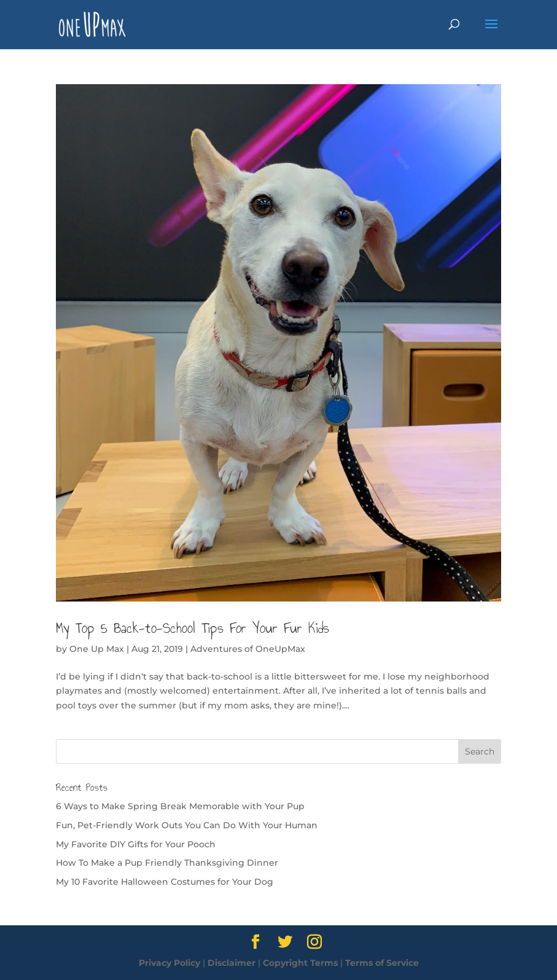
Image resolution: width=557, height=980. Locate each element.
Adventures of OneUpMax (248, 649)
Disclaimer (232, 963)
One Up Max (97, 649)
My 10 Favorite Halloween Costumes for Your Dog (165, 882)
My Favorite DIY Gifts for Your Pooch (136, 844)
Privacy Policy (169, 963)
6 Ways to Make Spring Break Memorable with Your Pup (180, 806)
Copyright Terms (300, 963)
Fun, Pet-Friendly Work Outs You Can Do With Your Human (187, 825)
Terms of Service (382, 963)
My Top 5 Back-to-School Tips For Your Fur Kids (193, 628)
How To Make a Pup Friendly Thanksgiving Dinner (167, 863)
